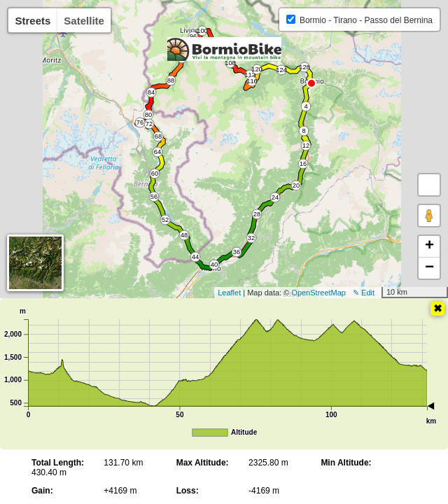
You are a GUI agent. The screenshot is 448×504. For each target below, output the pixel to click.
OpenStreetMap (318, 293)
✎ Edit (364, 293)
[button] (429, 185)
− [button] (429, 268)
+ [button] (429, 246)
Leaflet (229, 293)
